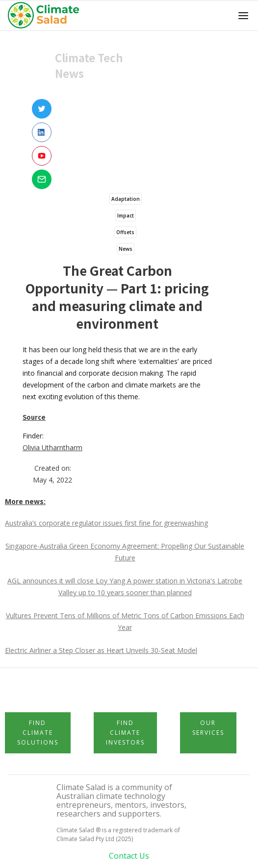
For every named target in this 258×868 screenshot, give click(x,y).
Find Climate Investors (125, 733)
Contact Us (129, 856)
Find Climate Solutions (38, 733)
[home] (46, 16)
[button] (243, 16)
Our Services (208, 728)
